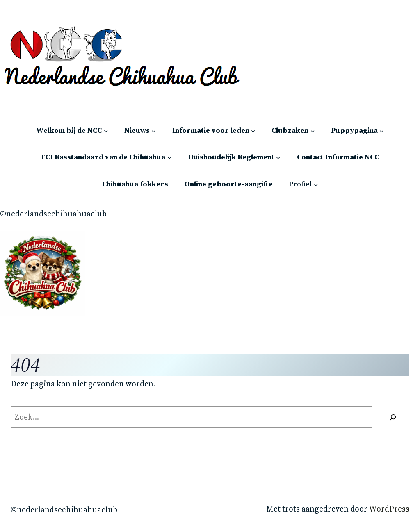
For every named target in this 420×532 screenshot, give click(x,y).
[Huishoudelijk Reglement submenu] (278, 157)
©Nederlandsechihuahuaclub (53, 214)
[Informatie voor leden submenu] (253, 130)
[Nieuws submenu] (153, 130)
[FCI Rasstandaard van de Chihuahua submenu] (169, 157)
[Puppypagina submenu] (381, 130)
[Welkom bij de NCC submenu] (106, 130)
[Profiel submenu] (316, 184)
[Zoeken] (393, 417)
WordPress (389, 509)
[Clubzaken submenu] (313, 130)
